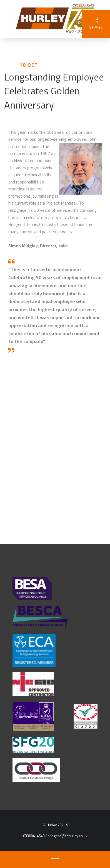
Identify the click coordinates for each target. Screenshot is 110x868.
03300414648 (34, 836)
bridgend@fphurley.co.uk (67, 836)
